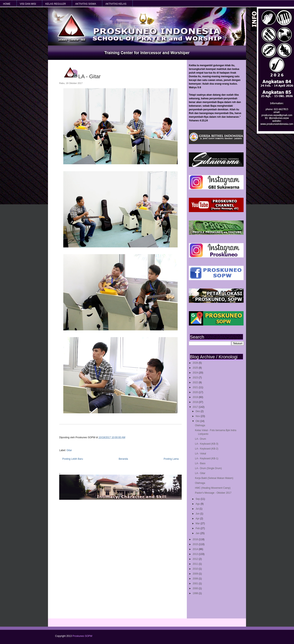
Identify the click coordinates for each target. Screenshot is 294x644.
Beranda (123, 459)
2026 (196, 363)
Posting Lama (171, 459)
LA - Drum (200, 439)
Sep (198, 499)
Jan (198, 533)
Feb (198, 528)
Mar (198, 523)
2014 (196, 549)
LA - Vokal (200, 454)
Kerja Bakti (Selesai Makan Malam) (214, 478)
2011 (196, 564)
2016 (196, 539)
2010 (196, 569)
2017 (196, 407)
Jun (198, 514)
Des (198, 411)
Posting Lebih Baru (73, 459)
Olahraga (200, 425)
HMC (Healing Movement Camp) (213, 488)
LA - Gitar (200, 473)
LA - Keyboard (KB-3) (207, 444)
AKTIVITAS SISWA (86, 4)
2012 (196, 559)
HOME (7, 4)
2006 (196, 579)
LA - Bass (200, 463)
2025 (196, 368)
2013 (196, 554)
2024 (196, 373)
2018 (196, 402)
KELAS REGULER (56, 4)
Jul (198, 509)
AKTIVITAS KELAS (116, 4)
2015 (196, 544)
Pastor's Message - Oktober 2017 (213, 493)
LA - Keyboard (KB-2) (207, 449)
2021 (196, 387)
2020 (196, 392)
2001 (196, 584)
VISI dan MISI (28, 4)
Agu (198, 504)
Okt (198, 421)
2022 (196, 382)
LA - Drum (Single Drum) (208, 468)
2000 (196, 588)
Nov (198, 416)
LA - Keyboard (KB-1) (207, 458)
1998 (196, 593)
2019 (196, 397)
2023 (196, 378)
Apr (198, 519)
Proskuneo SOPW (82, 636)
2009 (196, 574)
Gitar (69, 450)
